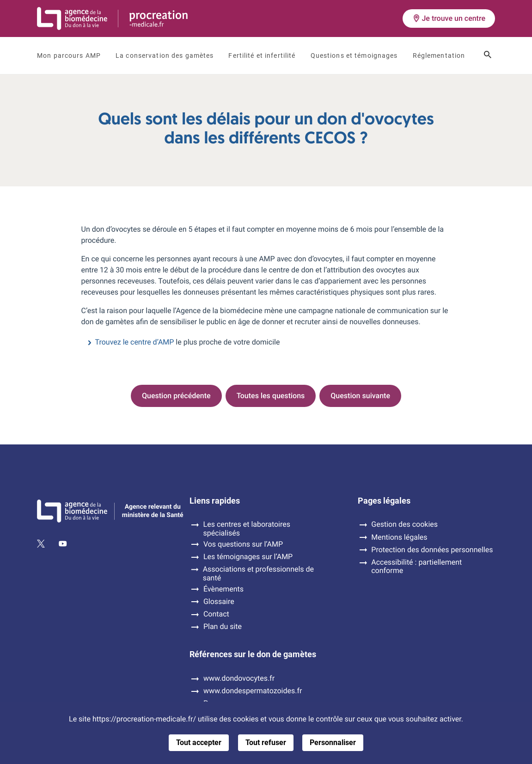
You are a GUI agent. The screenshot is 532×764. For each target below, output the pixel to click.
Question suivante (360, 396)
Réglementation (439, 55)
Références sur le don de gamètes (253, 654)
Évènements (223, 589)
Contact (216, 614)
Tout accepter (199, 742)
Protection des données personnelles (432, 550)
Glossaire (219, 602)
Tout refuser (266, 742)
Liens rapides (215, 501)
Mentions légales (399, 537)
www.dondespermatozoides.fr (253, 691)
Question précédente (176, 396)
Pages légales (384, 501)
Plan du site (223, 627)
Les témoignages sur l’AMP (248, 557)
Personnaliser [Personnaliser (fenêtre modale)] (333, 742)
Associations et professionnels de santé (258, 573)
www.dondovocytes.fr (239, 678)
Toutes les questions (271, 396)
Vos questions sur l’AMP (243, 544)
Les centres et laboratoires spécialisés (247, 529)
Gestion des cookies (404, 524)
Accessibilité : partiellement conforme (416, 567)
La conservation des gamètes (165, 55)
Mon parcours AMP (69, 55)
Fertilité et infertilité (262, 55)
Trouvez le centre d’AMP (135, 342)
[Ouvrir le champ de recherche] (488, 55)
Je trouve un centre (449, 18)
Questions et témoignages (354, 55)
